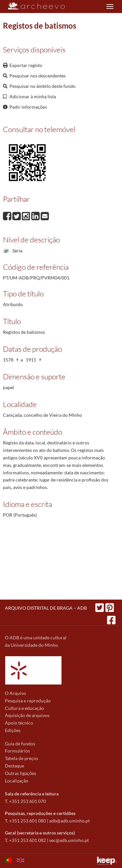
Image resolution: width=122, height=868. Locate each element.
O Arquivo (15, 693)
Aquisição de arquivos (27, 715)
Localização (17, 781)
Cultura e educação (24, 708)
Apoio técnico (19, 723)
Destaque (14, 766)
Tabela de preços (21, 758)
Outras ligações (20, 773)
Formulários (17, 751)
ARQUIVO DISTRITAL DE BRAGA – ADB (46, 608)
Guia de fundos (20, 744)
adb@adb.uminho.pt (69, 821)
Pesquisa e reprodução (28, 701)
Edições (13, 730)
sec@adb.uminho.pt (69, 840)
